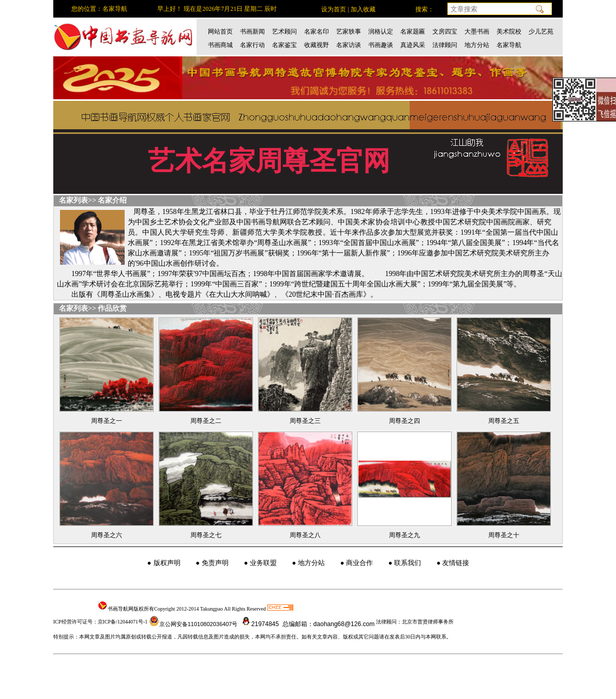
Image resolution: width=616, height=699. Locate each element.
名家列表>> (78, 200)
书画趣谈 (381, 45)
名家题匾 (413, 32)
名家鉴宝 (284, 45)
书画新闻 (252, 32)
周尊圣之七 (206, 535)
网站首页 (220, 32)
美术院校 (509, 32)
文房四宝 (445, 32)
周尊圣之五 (504, 421)
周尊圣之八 (305, 535)
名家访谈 (349, 45)
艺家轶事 (349, 32)
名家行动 (252, 45)
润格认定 (381, 32)
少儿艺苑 (541, 32)
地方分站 (477, 45)
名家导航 (509, 45)
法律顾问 (445, 45)
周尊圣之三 (305, 421)
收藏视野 (317, 45)
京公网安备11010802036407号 (193, 624)
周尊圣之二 (206, 421)
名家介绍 (112, 200)
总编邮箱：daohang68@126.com (328, 624)
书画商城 (220, 45)
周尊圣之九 (404, 535)
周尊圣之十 (504, 535)
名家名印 (317, 32)
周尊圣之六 (107, 535)
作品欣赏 (112, 308)
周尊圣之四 (404, 421)
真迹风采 (413, 45)
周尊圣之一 (107, 421)
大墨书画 (477, 32)
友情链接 (456, 563)
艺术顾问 (284, 32)
